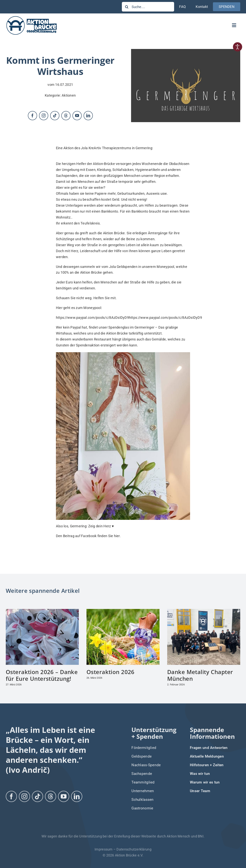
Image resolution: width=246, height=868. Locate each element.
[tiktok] (55, 116)
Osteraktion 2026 (111, 672)
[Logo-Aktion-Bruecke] (32, 17)
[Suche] (127, 7)
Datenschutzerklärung (134, 849)
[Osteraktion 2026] (123, 611)
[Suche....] (148, 7)
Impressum (103, 849)
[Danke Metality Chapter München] (204, 611)
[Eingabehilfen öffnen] (238, 47)
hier (117, 536)
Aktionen (69, 95)
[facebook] (32, 116)
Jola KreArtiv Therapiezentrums (106, 148)
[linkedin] (88, 116)
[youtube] (77, 116)
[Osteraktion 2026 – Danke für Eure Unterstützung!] (42, 611)
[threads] (66, 116)
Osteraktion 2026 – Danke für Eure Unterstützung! (42, 675)
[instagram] (44, 116)
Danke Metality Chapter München (200, 675)
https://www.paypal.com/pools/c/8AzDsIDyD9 (92, 318)
